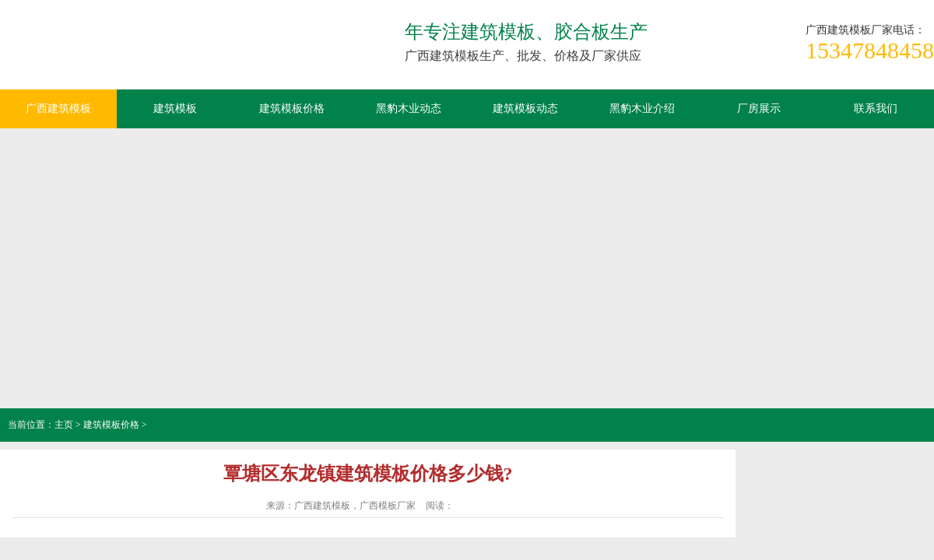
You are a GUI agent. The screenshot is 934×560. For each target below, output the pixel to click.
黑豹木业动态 (409, 108)
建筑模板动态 (525, 108)
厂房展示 (759, 108)
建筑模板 (175, 108)
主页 (64, 425)
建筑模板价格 (292, 108)
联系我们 (876, 108)
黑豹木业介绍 (642, 108)
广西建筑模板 (117, 51)
